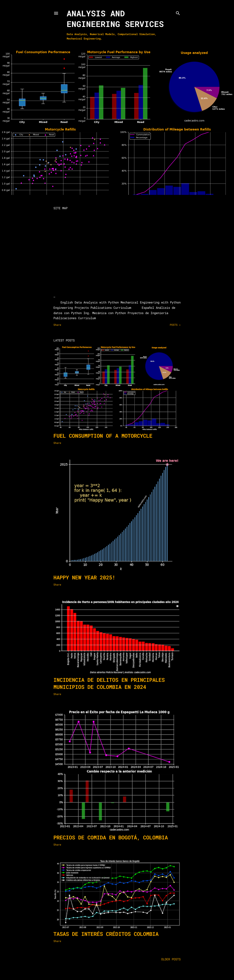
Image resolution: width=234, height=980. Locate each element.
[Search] (178, 12)
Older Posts (171, 959)
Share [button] (57, 325)
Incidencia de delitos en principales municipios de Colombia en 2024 (109, 683)
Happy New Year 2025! (84, 577)
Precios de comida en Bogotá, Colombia (111, 837)
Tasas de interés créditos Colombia (106, 934)
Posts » (175, 325)
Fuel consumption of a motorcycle (103, 436)
